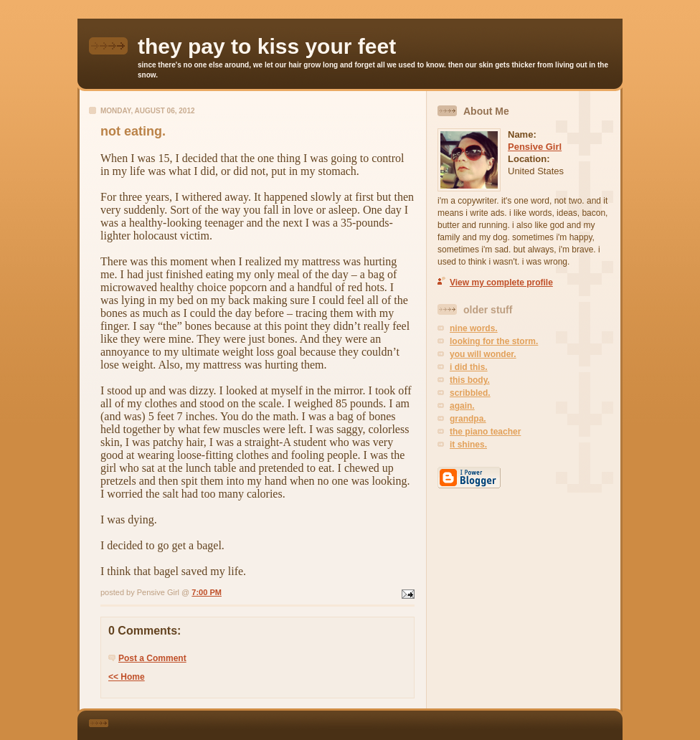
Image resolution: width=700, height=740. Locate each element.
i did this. (469, 367)
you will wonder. (483, 354)
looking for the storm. (494, 341)
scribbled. (470, 393)
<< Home (127, 677)
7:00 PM (207, 592)
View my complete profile (501, 283)
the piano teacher (485, 432)
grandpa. (468, 419)
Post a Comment (152, 658)
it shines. (468, 445)
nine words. (474, 328)
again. (462, 406)
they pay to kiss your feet (267, 46)
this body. (470, 380)
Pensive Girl (535, 147)
